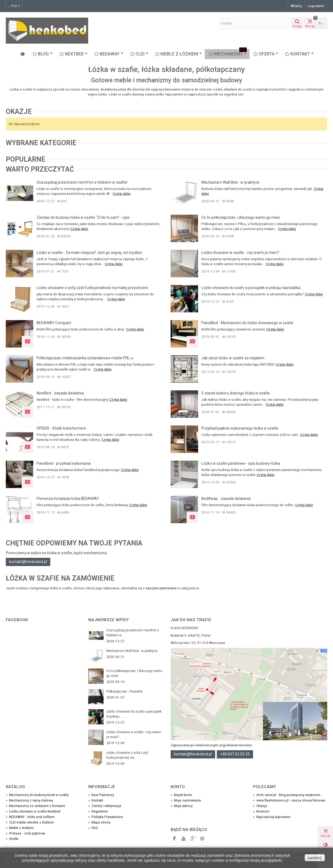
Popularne (26, 159)
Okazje (19, 112)
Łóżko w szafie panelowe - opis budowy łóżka (241, 463)
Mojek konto (181, 795)
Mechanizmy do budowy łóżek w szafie (37, 795)
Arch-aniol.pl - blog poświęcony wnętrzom (287, 795)
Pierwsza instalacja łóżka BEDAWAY (68, 499)
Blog (43, 54)
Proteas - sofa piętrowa (25, 833)
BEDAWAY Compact (54, 323)
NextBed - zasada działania (60, 393)
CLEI (139, 54)
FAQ (93, 828)
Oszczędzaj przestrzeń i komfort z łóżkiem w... (133, 633)
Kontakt (299, 54)
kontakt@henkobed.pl (28, 562)
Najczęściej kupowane (272, 817)
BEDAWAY (109, 54)
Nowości (261, 811)
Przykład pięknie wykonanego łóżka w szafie (240, 428)
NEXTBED (73, 54)
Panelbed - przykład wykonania (64, 463)
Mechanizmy (228, 54)
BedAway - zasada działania (226, 499)
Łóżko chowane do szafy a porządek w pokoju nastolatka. (251, 288)
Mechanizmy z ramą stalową (29, 800)
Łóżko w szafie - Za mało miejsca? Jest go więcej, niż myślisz (89, 253)
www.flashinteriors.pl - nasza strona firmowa (289, 800)
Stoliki (12, 839)
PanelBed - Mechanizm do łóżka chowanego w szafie (247, 323)
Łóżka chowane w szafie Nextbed (33, 811)
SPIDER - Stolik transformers (61, 428)
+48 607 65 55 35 (235, 754)
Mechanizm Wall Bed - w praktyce (230, 182)
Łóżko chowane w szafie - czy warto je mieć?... (242, 253)
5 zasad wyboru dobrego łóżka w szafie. (236, 393)
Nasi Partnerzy (101, 795)
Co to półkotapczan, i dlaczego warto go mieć (241, 217)
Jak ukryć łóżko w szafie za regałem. (233, 358)
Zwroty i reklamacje (105, 806)
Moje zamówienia (186, 800)
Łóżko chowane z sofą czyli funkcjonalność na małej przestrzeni (92, 288)
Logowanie (316, 6)
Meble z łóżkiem (178, 54)
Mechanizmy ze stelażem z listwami (35, 806)
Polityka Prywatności (106, 817)
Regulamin (98, 811)
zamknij (315, 858)
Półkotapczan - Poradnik (124, 691)
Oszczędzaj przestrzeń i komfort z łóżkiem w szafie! (82, 182)
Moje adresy (182, 806)
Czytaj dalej (122, 194)
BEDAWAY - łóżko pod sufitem (30, 817)
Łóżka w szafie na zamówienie (60, 578)
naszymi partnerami (161, 588)
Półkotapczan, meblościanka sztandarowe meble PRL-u (85, 358)
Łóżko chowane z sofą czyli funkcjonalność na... (127, 755)
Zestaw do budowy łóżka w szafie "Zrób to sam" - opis (83, 217)
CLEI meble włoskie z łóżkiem (30, 822)
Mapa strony (99, 822)
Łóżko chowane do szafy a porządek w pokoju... (134, 714)
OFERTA (266, 54)
